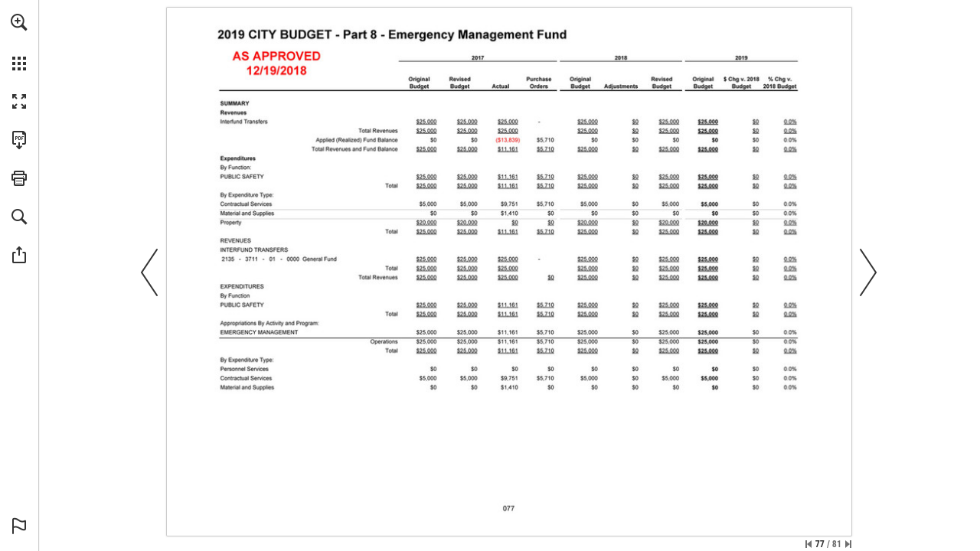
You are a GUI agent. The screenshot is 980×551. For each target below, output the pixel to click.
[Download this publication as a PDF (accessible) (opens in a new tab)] (19, 140)
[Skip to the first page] (808, 544)
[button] (19, 22)
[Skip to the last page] (848, 544)
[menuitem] (19, 42)
